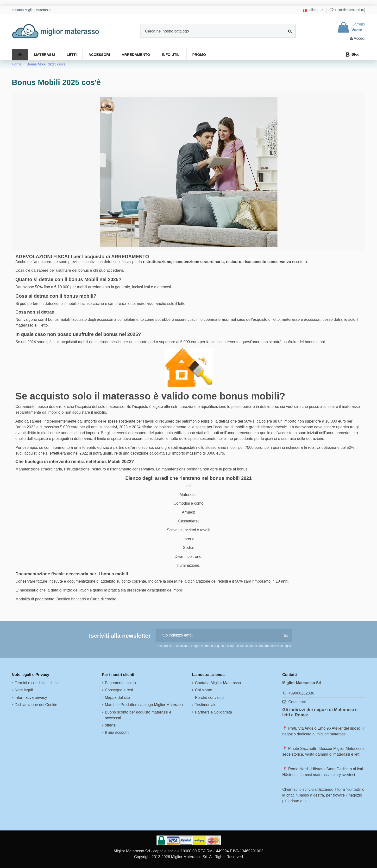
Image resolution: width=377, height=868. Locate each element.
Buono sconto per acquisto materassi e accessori (138, 715)
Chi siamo (204, 690)
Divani (180, 556)
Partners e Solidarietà (214, 712)
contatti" (354, 789)
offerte (110, 725)
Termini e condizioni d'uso (37, 683)
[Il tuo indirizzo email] (218, 635)
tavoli (204, 530)
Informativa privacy (31, 698)
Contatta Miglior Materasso (218, 683)
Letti (188, 486)
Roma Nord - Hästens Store (312, 769)
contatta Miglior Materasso (32, 10)
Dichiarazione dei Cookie (36, 705)
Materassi (188, 495)
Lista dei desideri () (347, 10)
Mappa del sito (117, 698)
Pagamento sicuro (120, 683)
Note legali (24, 690)
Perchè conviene (209, 698)
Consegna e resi (119, 690)
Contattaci (297, 702)
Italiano (313, 10)
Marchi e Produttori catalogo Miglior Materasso (145, 705)
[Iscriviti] (286, 635)
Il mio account (117, 732)
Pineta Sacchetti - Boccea (310, 749)
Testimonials (206, 705)
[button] (171, 55)
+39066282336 (301, 693)
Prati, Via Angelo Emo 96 (309, 728)
